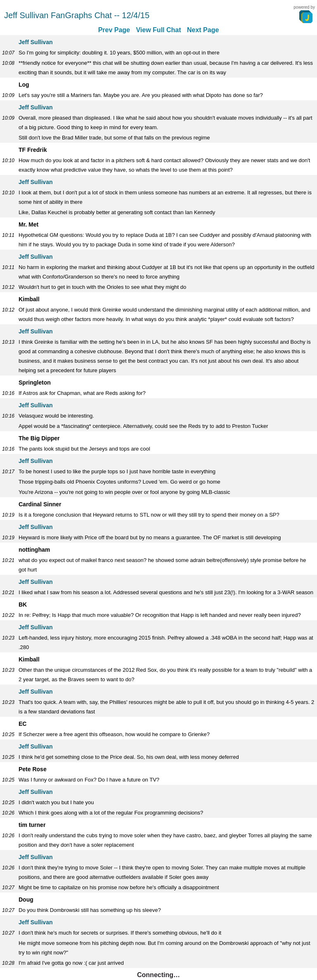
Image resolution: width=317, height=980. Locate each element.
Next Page (203, 30)
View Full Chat (158, 30)
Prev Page (114, 30)
